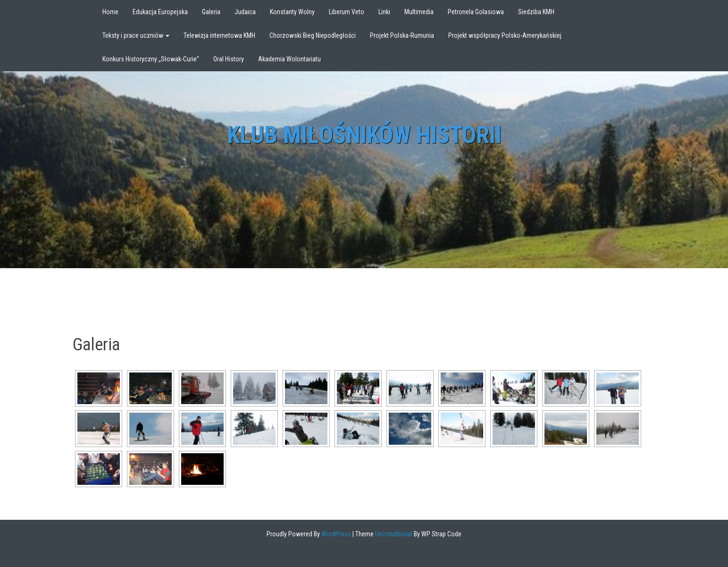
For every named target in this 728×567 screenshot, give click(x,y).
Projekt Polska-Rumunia (402, 35)
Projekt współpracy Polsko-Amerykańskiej (505, 35)
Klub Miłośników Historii (364, 135)
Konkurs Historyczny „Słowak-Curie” (151, 59)
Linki (384, 12)
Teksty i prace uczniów (136, 35)
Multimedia (419, 12)
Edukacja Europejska (160, 12)
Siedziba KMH (536, 12)
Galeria (211, 12)
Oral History (229, 59)
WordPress (335, 534)
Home (110, 12)
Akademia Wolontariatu (289, 59)
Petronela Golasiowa (476, 12)
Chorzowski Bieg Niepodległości (313, 35)
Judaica (245, 12)
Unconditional (393, 534)
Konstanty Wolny (292, 12)
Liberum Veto (347, 12)
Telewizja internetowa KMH (219, 35)
